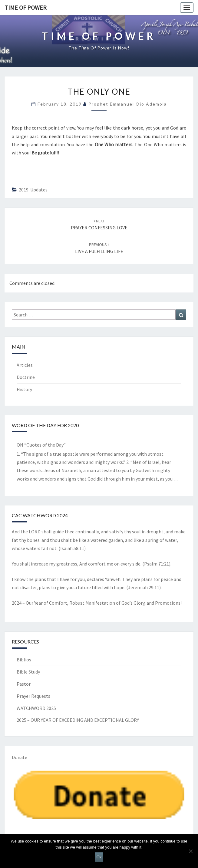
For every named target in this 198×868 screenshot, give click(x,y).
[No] (190, 851)
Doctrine (26, 377)
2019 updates (33, 190)
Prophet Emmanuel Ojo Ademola (128, 104)
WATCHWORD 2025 (36, 708)
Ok (99, 857)
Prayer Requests (33, 696)
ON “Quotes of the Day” (41, 445)
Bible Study (28, 672)
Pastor (24, 684)
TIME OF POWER (26, 7)
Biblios (24, 660)
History (24, 389)
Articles (25, 365)
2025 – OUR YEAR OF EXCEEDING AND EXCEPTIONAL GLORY (78, 720)
